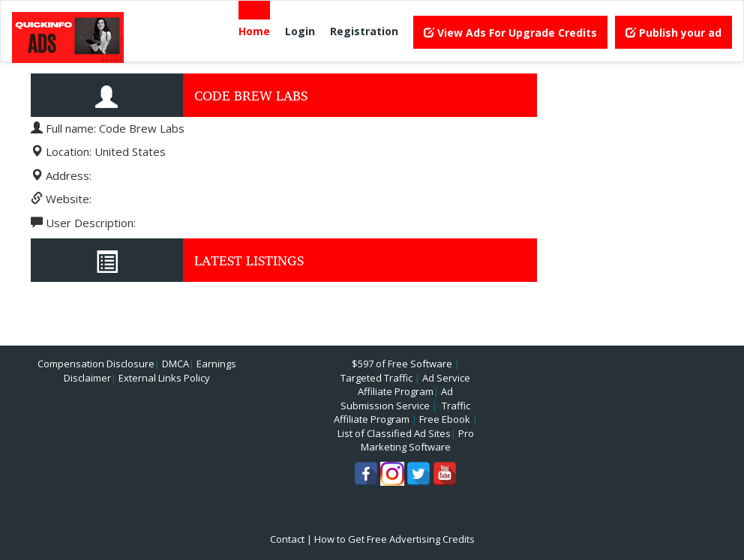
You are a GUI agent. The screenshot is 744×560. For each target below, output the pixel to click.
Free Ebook (445, 419)
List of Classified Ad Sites (394, 433)
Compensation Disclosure (96, 364)
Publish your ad (673, 33)
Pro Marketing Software (417, 440)
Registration (364, 31)
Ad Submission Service (397, 398)
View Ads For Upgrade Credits (510, 33)
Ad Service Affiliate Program (414, 385)
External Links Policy (164, 378)
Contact (287, 539)
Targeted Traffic (376, 378)
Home (254, 31)
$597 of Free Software (402, 364)
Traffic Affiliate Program (402, 413)
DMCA (175, 364)
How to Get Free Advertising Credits (394, 539)
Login (300, 31)
